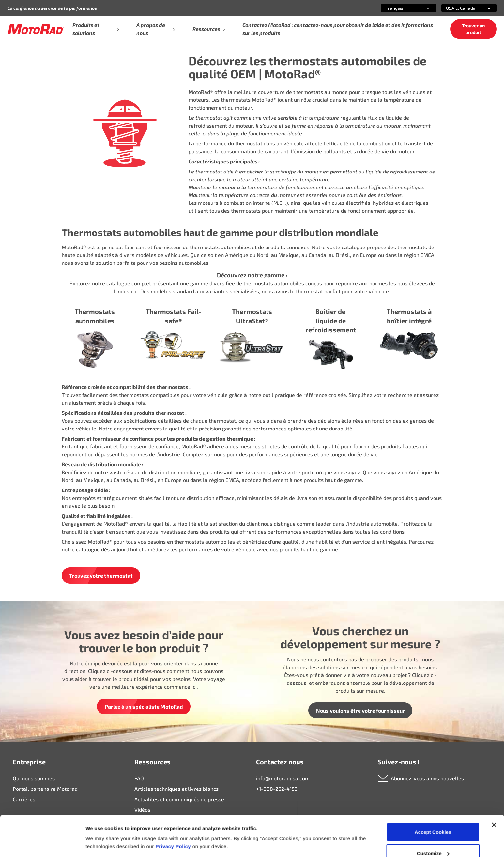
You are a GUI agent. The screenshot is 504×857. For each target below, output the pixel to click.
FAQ (139, 778)
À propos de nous (156, 29)
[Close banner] (494, 790)
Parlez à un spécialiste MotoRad (144, 707)
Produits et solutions (96, 29)
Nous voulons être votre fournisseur (360, 710)
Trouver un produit (473, 29)
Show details (101, 829)
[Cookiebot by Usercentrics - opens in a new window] (42, 844)
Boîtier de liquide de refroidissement (331, 321)
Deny (433, 840)
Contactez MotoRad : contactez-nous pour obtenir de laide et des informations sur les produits (338, 29)
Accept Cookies (433, 797)
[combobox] (401, 8)
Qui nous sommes (34, 778)
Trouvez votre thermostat (101, 575)
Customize (433, 818)
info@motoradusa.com (283, 778)
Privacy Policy (174, 811)
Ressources (209, 29)
